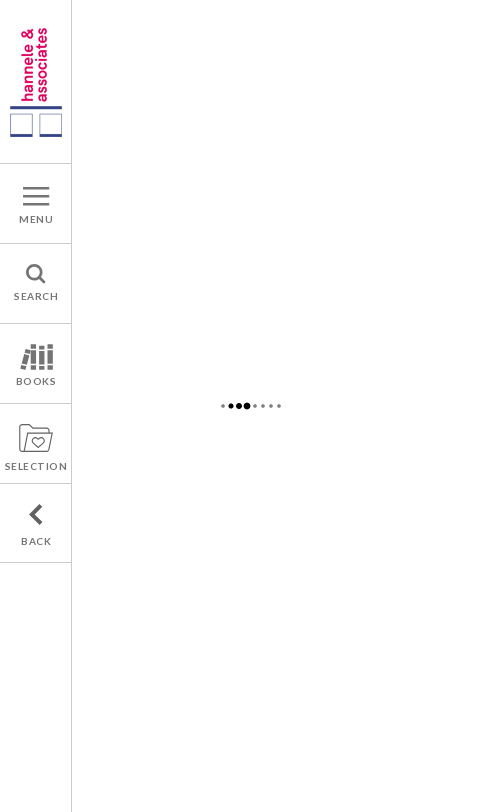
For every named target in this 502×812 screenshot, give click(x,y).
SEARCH (36, 296)
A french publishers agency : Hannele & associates (36, 81)
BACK (36, 541)
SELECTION (36, 466)
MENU (36, 219)
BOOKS (36, 381)
